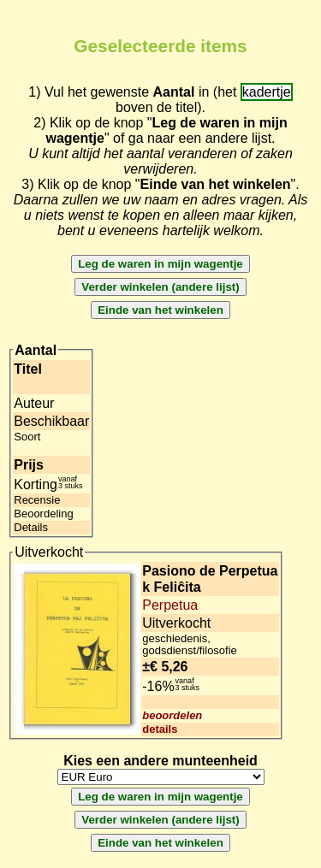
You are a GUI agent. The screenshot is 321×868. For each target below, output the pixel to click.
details (160, 729)
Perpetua (170, 605)
